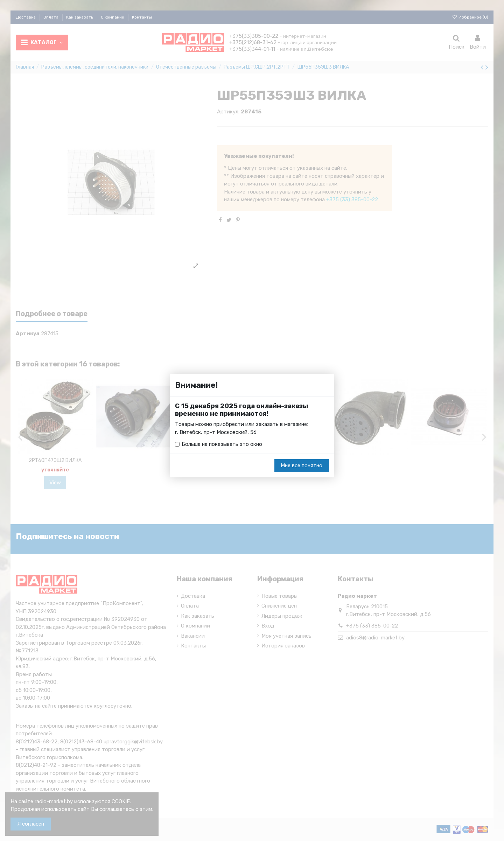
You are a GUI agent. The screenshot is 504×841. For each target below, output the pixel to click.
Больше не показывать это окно (222, 444)
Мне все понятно (302, 465)
